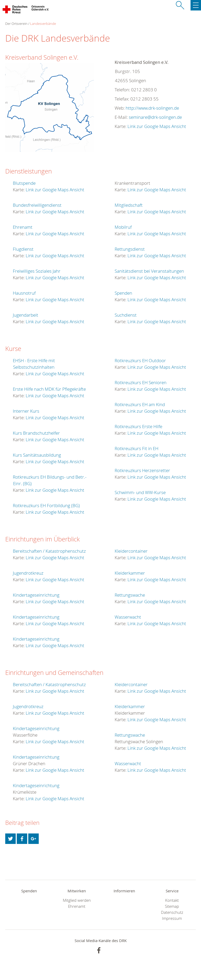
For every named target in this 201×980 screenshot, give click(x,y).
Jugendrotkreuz (28, 573)
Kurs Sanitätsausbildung (37, 455)
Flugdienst (23, 249)
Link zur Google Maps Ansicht (157, 126)
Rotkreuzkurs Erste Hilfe (138, 426)
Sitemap (172, 906)
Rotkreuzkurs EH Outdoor (140, 360)
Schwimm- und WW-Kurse (140, 492)
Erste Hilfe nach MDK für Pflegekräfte (49, 389)
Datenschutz (172, 912)
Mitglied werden (77, 900)
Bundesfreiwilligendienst (37, 205)
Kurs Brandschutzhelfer (36, 433)
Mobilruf (123, 227)
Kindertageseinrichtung (36, 595)
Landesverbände (43, 24)
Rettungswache (130, 595)
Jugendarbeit (26, 315)
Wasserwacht (128, 617)
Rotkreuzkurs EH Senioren (141, 382)
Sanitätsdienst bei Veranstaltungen (149, 271)
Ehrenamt (23, 227)
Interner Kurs (26, 411)
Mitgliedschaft (129, 205)
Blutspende (24, 183)
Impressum (172, 918)
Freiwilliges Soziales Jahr (37, 271)
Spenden (123, 293)
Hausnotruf (24, 293)
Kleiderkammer (130, 573)
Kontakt (172, 900)
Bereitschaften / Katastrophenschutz (49, 551)
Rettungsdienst (130, 249)
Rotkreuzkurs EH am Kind (140, 404)
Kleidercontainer (131, 551)
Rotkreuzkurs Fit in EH (136, 448)
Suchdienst (126, 315)
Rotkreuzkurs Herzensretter (142, 470)
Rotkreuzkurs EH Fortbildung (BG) (46, 505)
